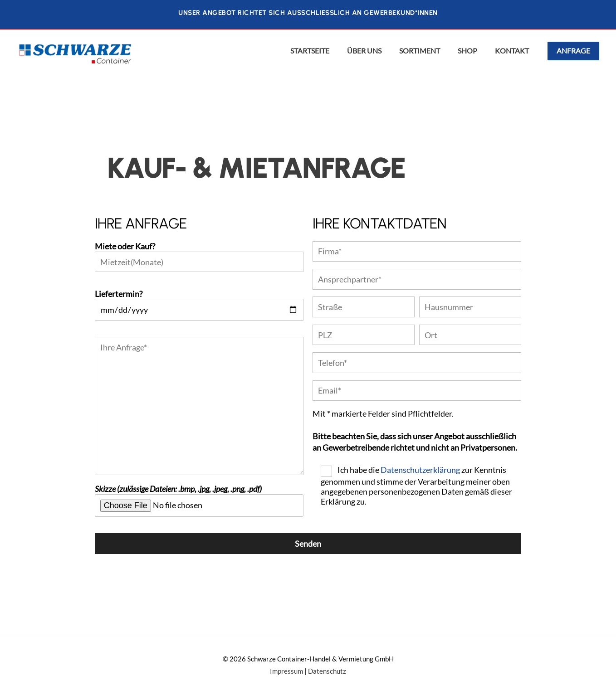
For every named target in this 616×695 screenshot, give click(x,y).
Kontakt (512, 51)
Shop (467, 51)
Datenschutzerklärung (420, 470)
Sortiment (420, 51)
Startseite (310, 51)
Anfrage (573, 51)
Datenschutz (327, 671)
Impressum (286, 671)
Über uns (364, 51)
